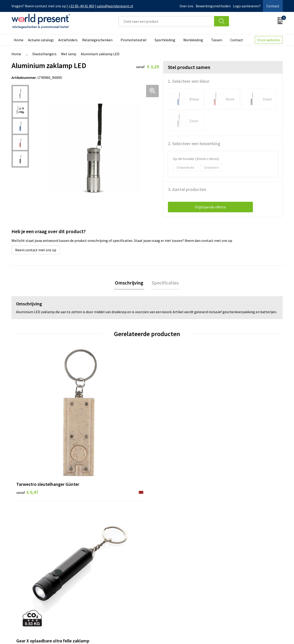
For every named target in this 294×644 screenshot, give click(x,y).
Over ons (187, 6)
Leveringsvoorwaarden (103, 582)
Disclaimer (272, 634)
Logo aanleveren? (247, 6)
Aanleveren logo (98, 596)
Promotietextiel (134, 40)
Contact (273, 6)
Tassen (217, 40)
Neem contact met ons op (36, 250)
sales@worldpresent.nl (115, 6)
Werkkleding (193, 40)
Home (19, 40)
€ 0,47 (27, 431)
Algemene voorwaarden (209, 634)
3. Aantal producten (187, 189)
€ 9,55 (95, 431)
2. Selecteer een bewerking (194, 143)
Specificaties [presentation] (164, 283)
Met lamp (69, 54)
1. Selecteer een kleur (189, 81)
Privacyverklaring (245, 634)
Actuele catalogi (41, 40)
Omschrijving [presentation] (130, 283)
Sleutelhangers (44, 54)
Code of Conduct (98, 575)
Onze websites (269, 40)
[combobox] (166, 21)
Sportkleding (165, 40)
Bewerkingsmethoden (213, 6)
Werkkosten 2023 (99, 568)
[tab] (130, 283)
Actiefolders (68, 40)
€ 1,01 (230, 444)
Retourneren (163, 575)
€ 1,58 (163, 438)
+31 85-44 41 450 (81, 6)
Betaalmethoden (166, 568)
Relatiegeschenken (97, 40)
